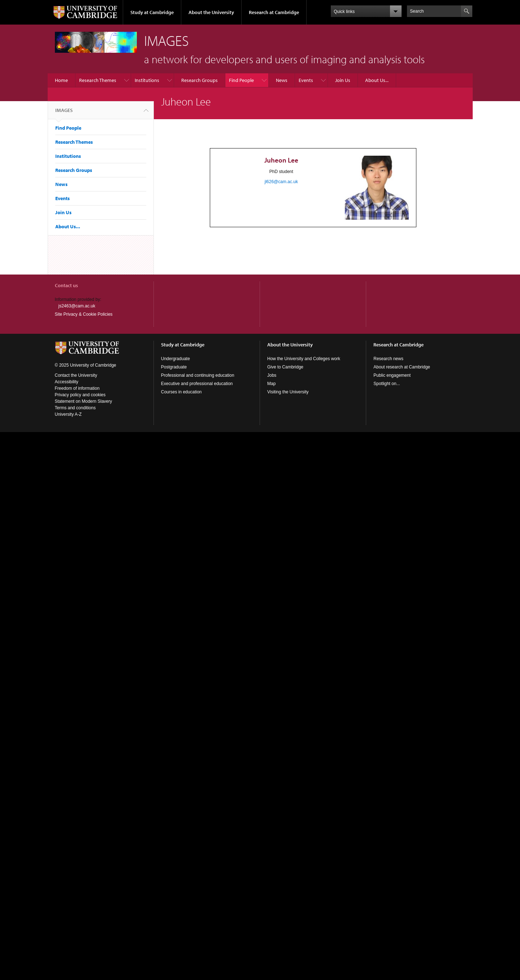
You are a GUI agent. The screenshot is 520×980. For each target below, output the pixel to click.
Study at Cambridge (152, 12)
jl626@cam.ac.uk (281, 182)
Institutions (147, 80)
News (282, 80)
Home (61, 80)
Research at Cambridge (274, 12)
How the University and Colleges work (304, 359)
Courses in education (181, 392)
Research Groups (200, 80)
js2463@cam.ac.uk (77, 306)
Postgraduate (174, 367)
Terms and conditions (75, 408)
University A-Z (68, 414)
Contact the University (76, 375)
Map (271, 384)
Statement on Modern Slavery (84, 401)
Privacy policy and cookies (80, 395)
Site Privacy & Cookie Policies (84, 314)
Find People (241, 80)
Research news (388, 359)
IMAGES (64, 113)
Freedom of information (77, 388)
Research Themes (98, 80)
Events (306, 80)
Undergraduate (175, 359)
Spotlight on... (387, 384)
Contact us (66, 285)
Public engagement (392, 375)
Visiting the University (288, 392)
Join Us (343, 80)
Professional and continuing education (198, 375)
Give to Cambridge (285, 367)
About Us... (377, 80)
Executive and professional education (197, 384)
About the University (211, 12)
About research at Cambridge (402, 367)
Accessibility (67, 382)
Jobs (272, 375)
